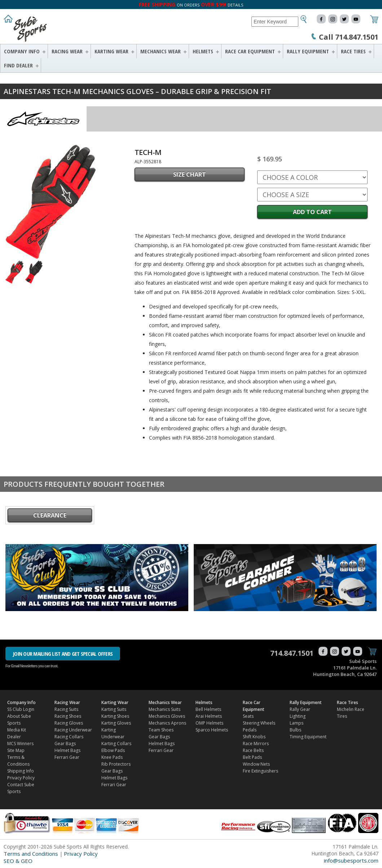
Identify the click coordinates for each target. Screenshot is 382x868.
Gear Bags (65, 744)
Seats (248, 716)
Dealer (14, 737)
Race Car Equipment (250, 51)
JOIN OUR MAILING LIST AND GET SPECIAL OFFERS (63, 654)
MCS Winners (20, 744)
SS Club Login (21, 709)
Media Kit (17, 730)
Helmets (203, 51)
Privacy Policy (21, 778)
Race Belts (253, 750)
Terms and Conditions (31, 854)
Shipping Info (21, 771)
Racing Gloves (69, 723)
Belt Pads (252, 757)
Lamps (297, 723)
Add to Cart (312, 212)
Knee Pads (112, 757)
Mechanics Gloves (167, 716)
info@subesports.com (351, 860)
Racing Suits (66, 709)
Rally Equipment (308, 51)
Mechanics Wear (161, 51)
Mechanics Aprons (167, 723)
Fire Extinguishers (260, 771)
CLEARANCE (50, 515)
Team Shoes (161, 730)
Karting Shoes (115, 716)
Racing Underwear (73, 730)
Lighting (298, 716)
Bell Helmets (208, 709)
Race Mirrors (256, 744)
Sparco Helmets (212, 730)
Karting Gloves (116, 723)
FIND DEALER (18, 65)
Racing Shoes (68, 716)
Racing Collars (69, 737)
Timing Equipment (308, 737)
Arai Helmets (209, 716)
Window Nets (256, 764)
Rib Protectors (116, 764)
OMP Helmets (209, 723)
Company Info (22, 51)
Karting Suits (114, 709)
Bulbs (295, 730)
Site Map (16, 750)
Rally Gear (300, 709)
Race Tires (353, 51)
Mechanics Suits (164, 709)
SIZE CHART (190, 174)
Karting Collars (116, 744)
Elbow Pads (113, 750)
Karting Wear (111, 51)
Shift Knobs (254, 737)
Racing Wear (67, 51)
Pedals (250, 730)
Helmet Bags (67, 750)
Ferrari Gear (67, 757)
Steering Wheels (259, 723)
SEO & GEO (18, 861)
